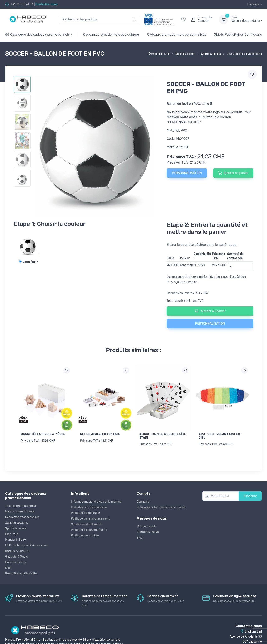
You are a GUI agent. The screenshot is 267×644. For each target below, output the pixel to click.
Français (253, 4)
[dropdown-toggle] (224, 19)
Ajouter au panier (233, 173)
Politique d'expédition (86, 513)
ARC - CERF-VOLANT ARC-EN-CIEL (220, 436)
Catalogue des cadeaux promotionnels (37, 35)
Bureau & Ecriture (17, 551)
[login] (201, 19)
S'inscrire (250, 496)
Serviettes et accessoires (22, 517)
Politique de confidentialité (89, 530)
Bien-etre (12, 534)
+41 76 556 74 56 (22, 4)
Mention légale (147, 526)
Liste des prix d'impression (89, 507)
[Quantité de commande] (240, 267)
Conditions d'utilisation (86, 524)
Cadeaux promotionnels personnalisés (177, 35)
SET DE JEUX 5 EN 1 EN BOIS (100, 434)
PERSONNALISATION (187, 173)
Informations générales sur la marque (96, 502)
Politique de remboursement (90, 519)
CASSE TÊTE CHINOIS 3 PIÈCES (43, 434)
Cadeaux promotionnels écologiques (111, 35)
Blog (140, 538)
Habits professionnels (20, 512)
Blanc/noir (28, 262)
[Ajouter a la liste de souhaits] (67, 370)
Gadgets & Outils (16, 557)
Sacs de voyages (16, 523)
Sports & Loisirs (16, 528)
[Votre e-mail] (221, 496)
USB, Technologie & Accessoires (27, 545)
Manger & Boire (16, 540)
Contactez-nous (47, 4)
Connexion (144, 502)
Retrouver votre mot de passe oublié (161, 507)
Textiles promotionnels (21, 506)
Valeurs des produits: (247, 19)
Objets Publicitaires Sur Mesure (238, 35)
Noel (8, 568)
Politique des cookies (85, 536)
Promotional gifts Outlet (21, 574)
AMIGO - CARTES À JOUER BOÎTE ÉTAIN (163, 436)
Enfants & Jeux (16, 562)
